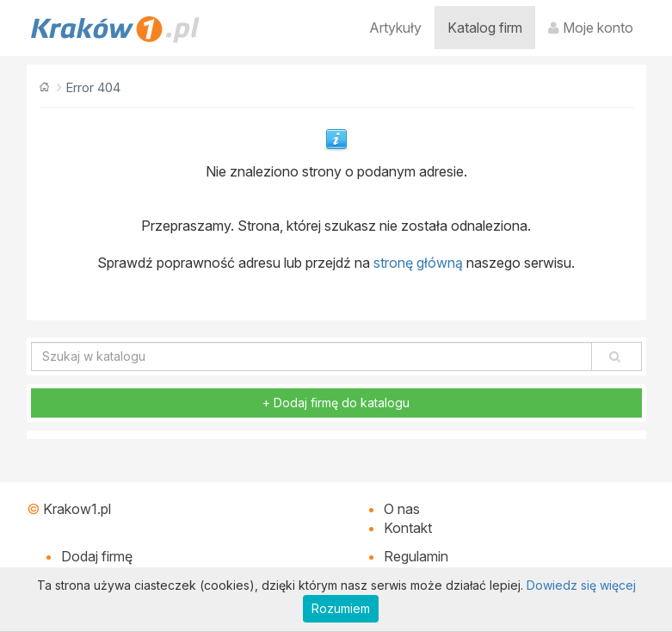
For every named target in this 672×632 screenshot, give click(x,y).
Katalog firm (485, 28)
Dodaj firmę (97, 556)
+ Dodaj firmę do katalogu (336, 403)
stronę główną (418, 263)
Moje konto (591, 28)
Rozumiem (341, 608)
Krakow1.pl (77, 509)
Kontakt (408, 528)
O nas (402, 509)
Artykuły (395, 28)
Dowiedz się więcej (581, 585)
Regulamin (416, 556)
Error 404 (93, 87)
